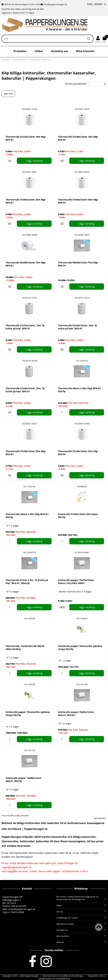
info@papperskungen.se (54, 4)
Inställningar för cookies (81, 918)
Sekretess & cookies (81, 924)
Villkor (39, 51)
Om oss (81, 912)
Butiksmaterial (20, 60)
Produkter (20, 51)
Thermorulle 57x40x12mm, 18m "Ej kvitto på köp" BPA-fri (77, 327)
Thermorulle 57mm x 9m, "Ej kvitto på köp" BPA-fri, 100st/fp (27, 582)
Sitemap (81, 942)
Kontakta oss (59, 51)
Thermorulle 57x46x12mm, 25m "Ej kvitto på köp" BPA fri (25, 390)
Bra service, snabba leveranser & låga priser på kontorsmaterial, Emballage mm (81, 898)
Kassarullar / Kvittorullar (41, 60)
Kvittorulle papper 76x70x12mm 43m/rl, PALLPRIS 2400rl (76, 582)
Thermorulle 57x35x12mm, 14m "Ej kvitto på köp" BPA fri (25, 327)
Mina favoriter (85, 51)
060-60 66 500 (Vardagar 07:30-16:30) (21, 4)
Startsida (6, 60)
